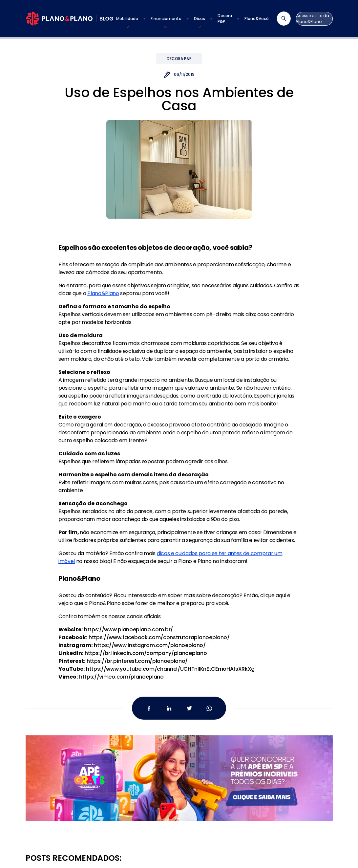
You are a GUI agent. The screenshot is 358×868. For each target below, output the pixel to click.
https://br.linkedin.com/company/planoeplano (146, 653)
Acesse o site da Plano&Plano (313, 19)
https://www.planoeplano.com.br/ (128, 629)
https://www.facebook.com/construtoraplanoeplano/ (159, 637)
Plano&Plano (103, 293)
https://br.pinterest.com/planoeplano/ (137, 661)
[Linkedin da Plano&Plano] (169, 708)
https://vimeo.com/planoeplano (121, 677)
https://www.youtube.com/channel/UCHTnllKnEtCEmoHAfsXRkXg (170, 669)
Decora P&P (179, 59)
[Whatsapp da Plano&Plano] (209, 708)
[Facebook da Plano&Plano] (149, 708)
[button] (127, 19)
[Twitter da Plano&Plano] (189, 708)
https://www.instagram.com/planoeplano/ (150, 645)
